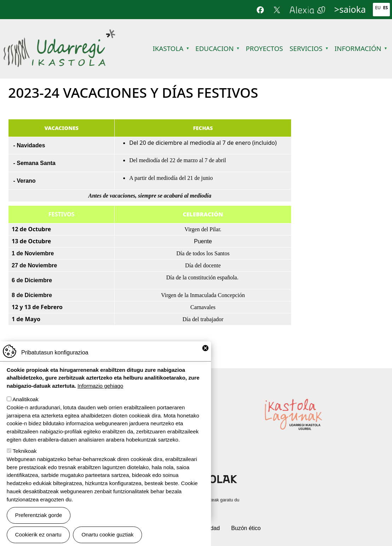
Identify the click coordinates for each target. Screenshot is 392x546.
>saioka (350, 9)
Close (205, 348)
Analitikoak (25, 399)
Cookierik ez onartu (38, 534)
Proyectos (264, 48)
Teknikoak (25, 451)
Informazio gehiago (100, 386)
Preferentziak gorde (39, 515)
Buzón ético (246, 528)
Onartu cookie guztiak (107, 534)
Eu (378, 8)
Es (386, 8)
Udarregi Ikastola (59, 33)
